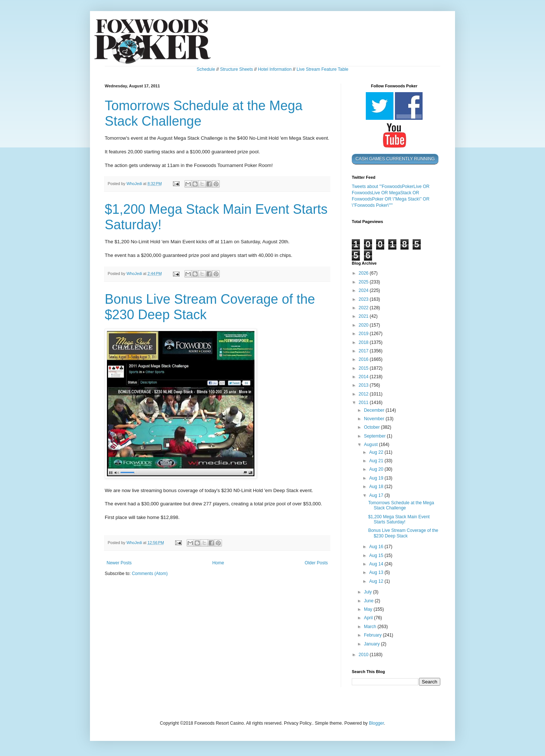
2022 (364, 308)
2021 (364, 316)
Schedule (206, 69)
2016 (364, 359)
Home (218, 563)
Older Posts (316, 563)
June (369, 601)
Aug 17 (377, 495)
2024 (364, 290)
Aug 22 (377, 452)
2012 (364, 394)
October (372, 427)
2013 (364, 385)
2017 (364, 351)
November (375, 419)
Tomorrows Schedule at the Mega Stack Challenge (401, 505)
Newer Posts (119, 563)
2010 (364, 655)
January (372, 644)
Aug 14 (377, 564)
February (373, 635)
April (369, 618)
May (369, 609)
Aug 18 (377, 487)
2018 (364, 342)
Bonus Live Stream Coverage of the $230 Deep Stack (403, 533)
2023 (364, 299)
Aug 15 (377, 555)
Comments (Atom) (150, 574)
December (375, 410)
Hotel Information (275, 69)
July (369, 592)
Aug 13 (377, 572)
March (371, 627)
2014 (364, 377)
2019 (364, 334)
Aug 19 (377, 478)
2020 (364, 325)
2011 (364, 403)
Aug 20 (377, 469)
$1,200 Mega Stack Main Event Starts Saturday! (399, 519)
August (372, 445)
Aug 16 (377, 547)
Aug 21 (377, 461)
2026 (364, 273)
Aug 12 (377, 581)
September (375, 436)
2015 (364, 368)
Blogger (376, 723)
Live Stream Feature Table (322, 69)
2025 (364, 282)
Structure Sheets (237, 69)
